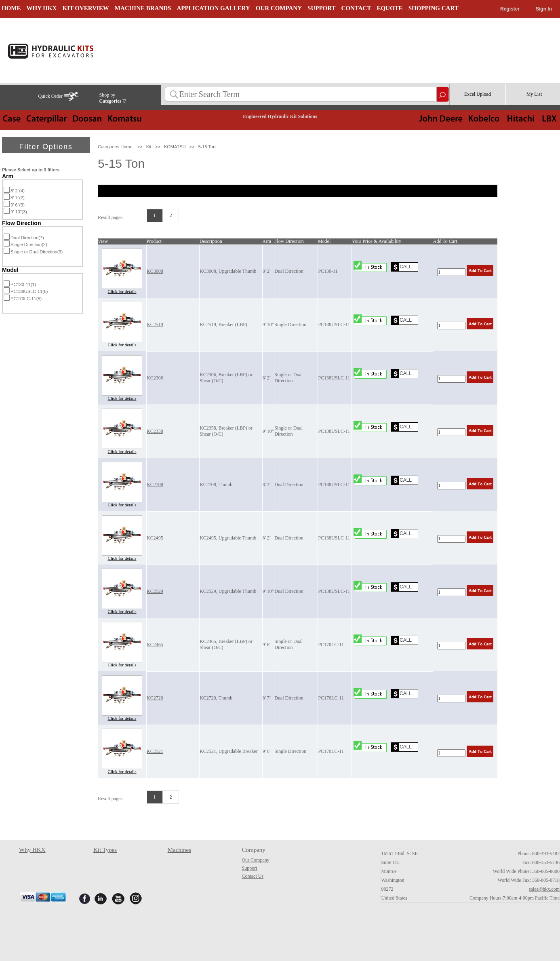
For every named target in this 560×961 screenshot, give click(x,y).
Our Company (255, 860)
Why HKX (32, 850)
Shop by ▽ (113, 98)
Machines (179, 850)
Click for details (122, 291)
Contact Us (253, 876)
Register (510, 9)
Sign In (544, 9)
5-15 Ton (207, 147)
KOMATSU (175, 147)
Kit (149, 147)
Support (249, 868)
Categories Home (115, 147)
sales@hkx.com (544, 889)
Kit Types (105, 850)
